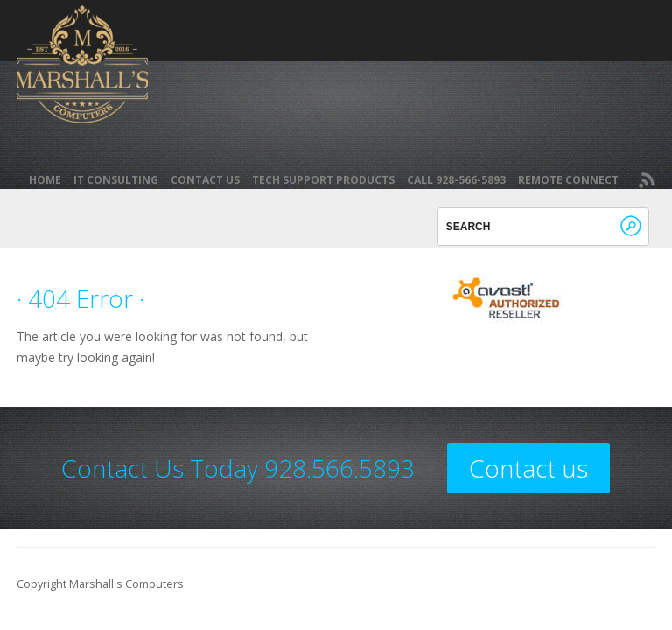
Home (45, 180)
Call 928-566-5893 (456, 180)
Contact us (528, 468)
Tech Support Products (323, 180)
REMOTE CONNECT (568, 180)
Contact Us (205, 180)
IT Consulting (116, 180)
